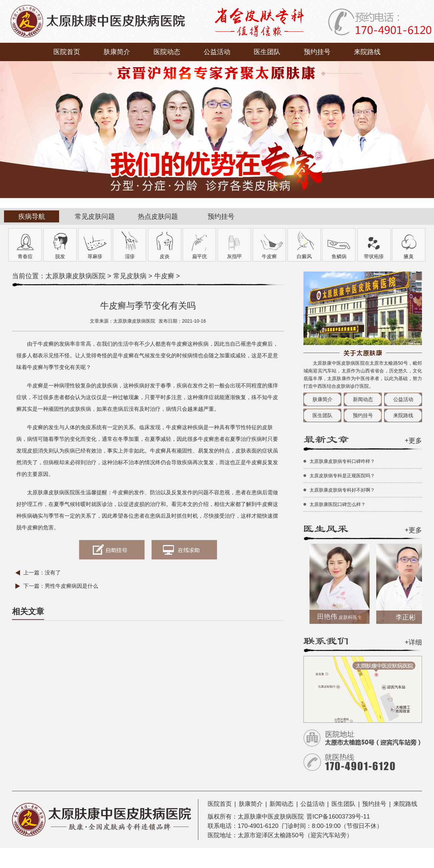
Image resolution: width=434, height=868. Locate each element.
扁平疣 (199, 256)
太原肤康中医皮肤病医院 (271, 817)
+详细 (413, 642)
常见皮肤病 (130, 276)
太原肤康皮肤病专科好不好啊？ (342, 490)
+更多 (413, 441)
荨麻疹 (95, 256)
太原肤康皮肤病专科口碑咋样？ (342, 461)
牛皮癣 (269, 256)
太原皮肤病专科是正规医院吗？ (342, 476)
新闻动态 (363, 399)
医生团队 (267, 52)
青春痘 (25, 256)
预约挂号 (317, 52)
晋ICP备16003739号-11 (338, 817)
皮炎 (165, 256)
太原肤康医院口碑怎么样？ (338, 504)
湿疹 (130, 256)
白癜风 (304, 256)
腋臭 (409, 256)
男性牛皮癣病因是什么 (71, 586)
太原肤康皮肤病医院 (75, 276)
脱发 (60, 256)
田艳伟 (341, 617)
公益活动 (217, 52)
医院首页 (67, 52)
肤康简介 (117, 52)
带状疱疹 (374, 256)
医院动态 (167, 52)
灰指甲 (235, 256)
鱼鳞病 (339, 256)
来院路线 (367, 52)
